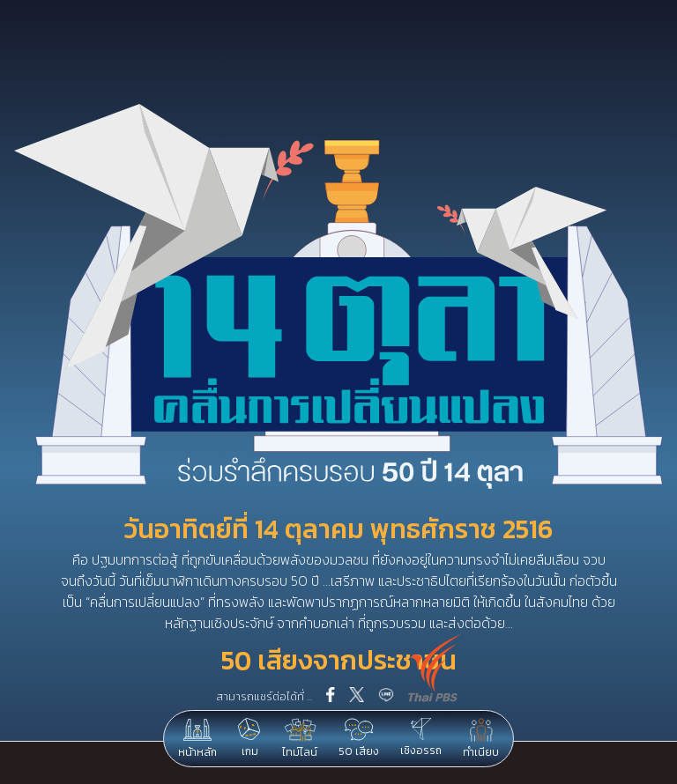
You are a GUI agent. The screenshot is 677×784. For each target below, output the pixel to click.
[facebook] (331, 696)
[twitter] (357, 696)
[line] (386, 697)
